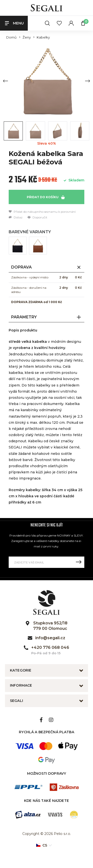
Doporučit (37, 217)
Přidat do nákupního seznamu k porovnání (42, 212)
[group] (46, 81)
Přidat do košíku (46, 197)
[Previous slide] (5, 81)
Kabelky (43, 37)
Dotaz (16, 217)
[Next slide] (88, 81)
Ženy (27, 37)
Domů (11, 37)
